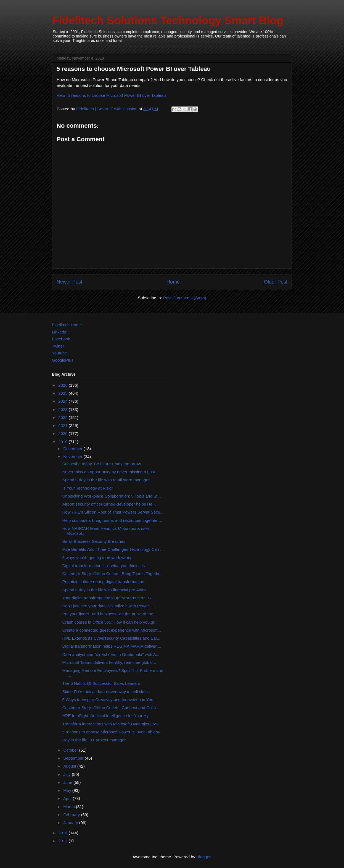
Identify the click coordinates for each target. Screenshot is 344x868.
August (70, 766)
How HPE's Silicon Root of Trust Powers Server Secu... (113, 512)
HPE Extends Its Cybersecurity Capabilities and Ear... (111, 638)
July (68, 774)
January (71, 823)
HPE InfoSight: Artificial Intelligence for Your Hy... (107, 716)
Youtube (59, 353)
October (71, 750)
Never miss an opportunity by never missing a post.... (111, 472)
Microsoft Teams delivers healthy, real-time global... (109, 662)
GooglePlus (63, 360)
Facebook (61, 339)
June (68, 782)
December (73, 449)
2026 (63, 385)
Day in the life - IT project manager (94, 740)
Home (173, 282)
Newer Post (69, 282)
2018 (63, 833)
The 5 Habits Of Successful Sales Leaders (101, 683)
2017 (63, 841)
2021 (63, 425)
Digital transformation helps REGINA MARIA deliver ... (112, 646)
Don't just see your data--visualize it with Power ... (108, 606)
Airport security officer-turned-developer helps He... (109, 504)
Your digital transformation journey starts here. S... (108, 598)
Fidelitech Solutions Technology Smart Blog (168, 20)
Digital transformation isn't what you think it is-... (106, 566)
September (74, 758)
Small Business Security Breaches (94, 541)
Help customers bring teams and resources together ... (112, 520)
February (72, 815)
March (70, 807)
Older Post (276, 282)
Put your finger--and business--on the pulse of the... (110, 614)
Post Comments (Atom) (185, 298)
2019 (63, 442)
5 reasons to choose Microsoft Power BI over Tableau (111, 732)
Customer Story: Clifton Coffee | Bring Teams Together (112, 574)
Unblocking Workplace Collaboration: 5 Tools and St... (112, 496)
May (68, 790)
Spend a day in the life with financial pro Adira (104, 590)
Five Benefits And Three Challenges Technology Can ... (113, 549)
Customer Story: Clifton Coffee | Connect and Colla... (111, 708)
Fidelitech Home (67, 325)
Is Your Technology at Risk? (88, 488)
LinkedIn (60, 332)
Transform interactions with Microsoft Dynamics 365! (110, 724)
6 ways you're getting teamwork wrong (98, 558)
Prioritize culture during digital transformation (103, 582)
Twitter (58, 346)
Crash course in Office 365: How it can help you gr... (110, 622)
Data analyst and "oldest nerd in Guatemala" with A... (111, 654)
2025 (63, 393)
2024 (63, 401)
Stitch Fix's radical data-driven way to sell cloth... (107, 692)
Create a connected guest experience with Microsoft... (112, 630)
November (73, 457)
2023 (63, 409)
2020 (63, 433)
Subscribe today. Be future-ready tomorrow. (102, 464)
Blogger (203, 857)
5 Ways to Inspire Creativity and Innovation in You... (110, 700)
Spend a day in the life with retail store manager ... (109, 480)
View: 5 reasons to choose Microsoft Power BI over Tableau (111, 95)
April (68, 798)
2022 (63, 417)
